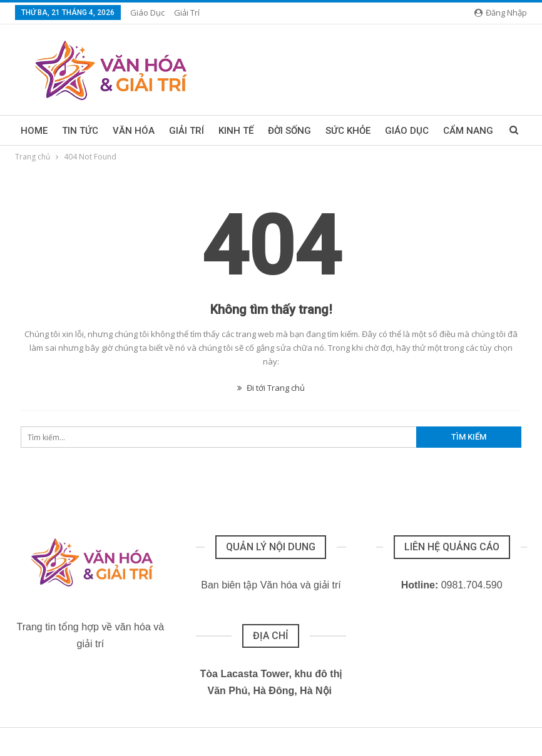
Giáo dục (147, 13)
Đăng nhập (501, 13)
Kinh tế (236, 131)
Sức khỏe (348, 131)
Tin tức (80, 131)
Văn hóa (134, 131)
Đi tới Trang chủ (271, 388)
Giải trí (187, 13)
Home (34, 131)
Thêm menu (412, 131)
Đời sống (289, 131)
